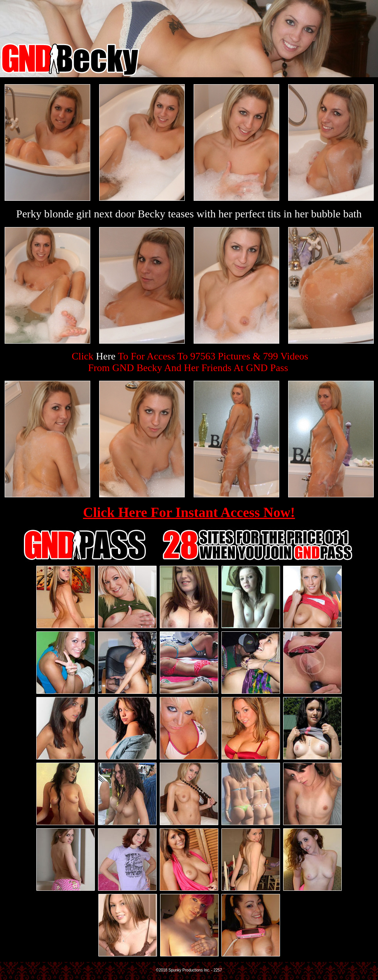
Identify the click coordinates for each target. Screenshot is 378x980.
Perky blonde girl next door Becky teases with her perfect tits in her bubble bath (189, 214)
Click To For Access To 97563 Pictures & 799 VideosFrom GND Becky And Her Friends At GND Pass (190, 362)
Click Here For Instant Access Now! (189, 512)
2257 (218, 970)
